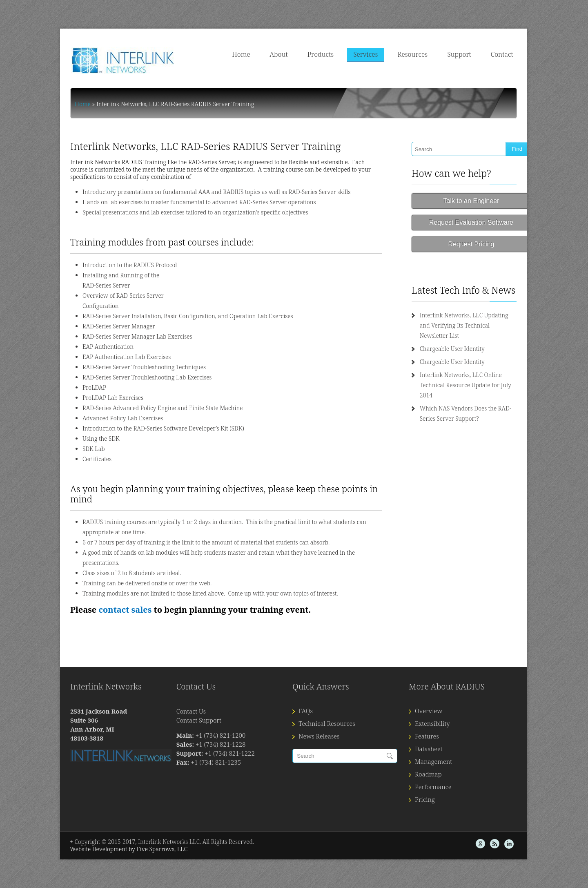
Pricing (434, 779)
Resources (433, 54)
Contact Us (180, 691)
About (299, 54)
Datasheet (438, 728)
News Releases (318, 716)
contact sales (103, 589)
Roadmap (438, 754)
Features (436, 716)
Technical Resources (326, 703)
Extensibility (442, 703)
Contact (523, 54)
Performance (442, 766)
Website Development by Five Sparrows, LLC (107, 829)
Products (341, 54)
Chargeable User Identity (460, 338)
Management (443, 741)
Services (386, 54)
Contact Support (187, 700)
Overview (438, 690)
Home (262, 54)
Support (480, 54)
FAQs (305, 690)
